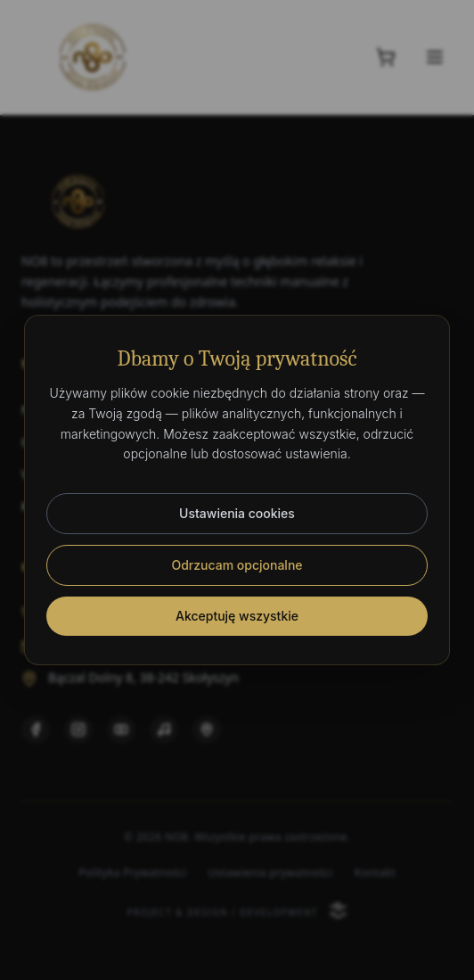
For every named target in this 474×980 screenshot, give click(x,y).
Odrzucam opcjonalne (237, 565)
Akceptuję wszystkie (237, 616)
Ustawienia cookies (237, 513)
